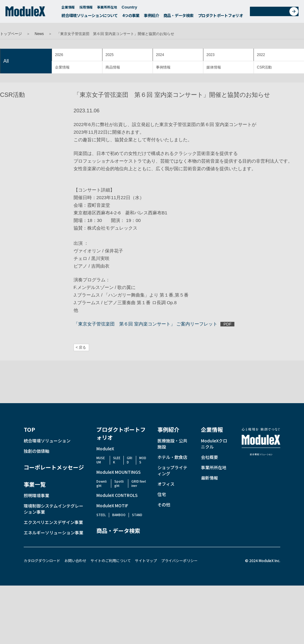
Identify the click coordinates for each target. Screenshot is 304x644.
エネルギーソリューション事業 (54, 533)
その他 (164, 505)
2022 (261, 55)
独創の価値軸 (36, 451)
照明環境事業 (36, 495)
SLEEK (117, 460)
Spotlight (119, 483)
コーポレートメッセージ (54, 467)
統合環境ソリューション (47, 441)
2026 (59, 55)
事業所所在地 (107, 9)
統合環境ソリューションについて (90, 17)
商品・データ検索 (179, 17)
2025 (110, 55)
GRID (130, 460)
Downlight (102, 483)
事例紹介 (151, 17)
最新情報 (209, 478)
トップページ (11, 34)
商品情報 (113, 67)
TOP (29, 429)
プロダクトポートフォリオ (220, 17)
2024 (160, 55)
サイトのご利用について (111, 560)
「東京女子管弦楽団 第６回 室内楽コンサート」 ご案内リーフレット (145, 324)
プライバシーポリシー (179, 560)
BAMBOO (119, 515)
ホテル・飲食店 (172, 457)
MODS (143, 460)
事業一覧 (35, 484)
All (6, 61)
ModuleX (105, 449)
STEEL (101, 515)
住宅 (162, 494)
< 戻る (81, 347)
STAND (137, 515)
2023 (211, 55)
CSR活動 (264, 67)
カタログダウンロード (42, 560)
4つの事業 (131, 17)
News (39, 34)
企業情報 (68, 9)
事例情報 (163, 67)
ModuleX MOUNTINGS (119, 472)
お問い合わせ (276, 13)
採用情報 (86, 9)
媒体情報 (214, 67)
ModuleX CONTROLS (117, 495)
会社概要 (209, 457)
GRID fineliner (139, 483)
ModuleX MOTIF (112, 505)
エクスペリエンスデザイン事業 (53, 522)
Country (132, 9)
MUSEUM (101, 460)
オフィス (166, 484)
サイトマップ (146, 560)
